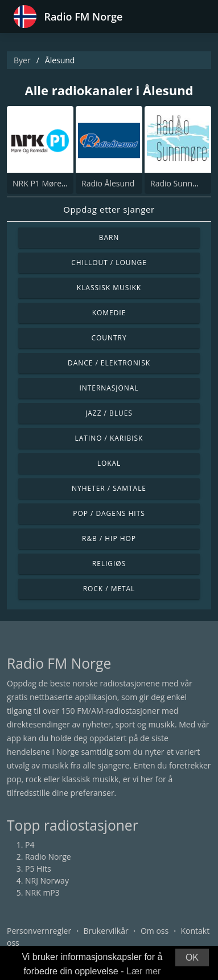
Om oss (155, 931)
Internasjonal (109, 388)
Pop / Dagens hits (109, 513)
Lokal (109, 463)
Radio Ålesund (108, 183)
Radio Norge (48, 857)
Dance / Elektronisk (109, 363)
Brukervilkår (106, 931)
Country (109, 338)
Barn (109, 237)
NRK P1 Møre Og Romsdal (60, 183)
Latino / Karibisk (109, 438)
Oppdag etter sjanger (109, 209)
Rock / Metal (109, 589)
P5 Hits (38, 869)
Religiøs (109, 564)
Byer (22, 60)
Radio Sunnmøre (181, 183)
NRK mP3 (42, 892)
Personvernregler (39, 931)
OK (192, 957)
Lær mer (143, 971)
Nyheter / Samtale (109, 488)
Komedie (109, 313)
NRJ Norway (47, 881)
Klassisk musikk (109, 288)
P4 (30, 845)
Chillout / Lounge (109, 263)
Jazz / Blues (109, 413)
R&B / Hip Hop (109, 538)
